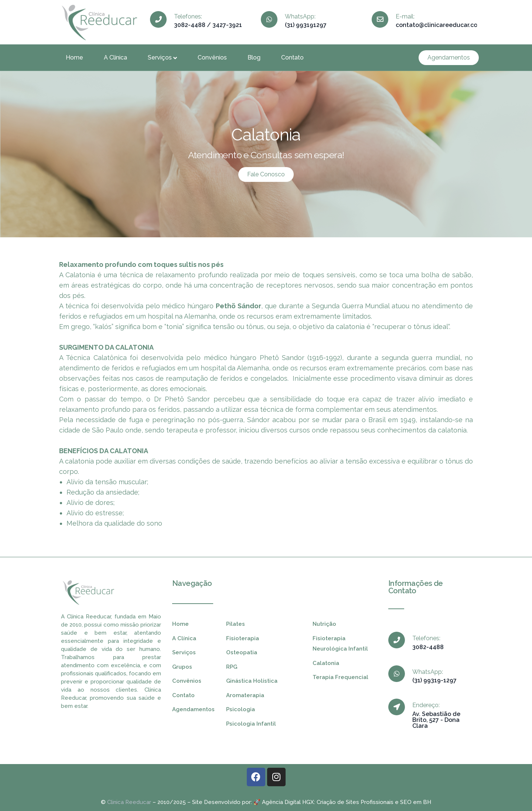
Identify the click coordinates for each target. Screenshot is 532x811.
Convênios (212, 57)
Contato (292, 57)
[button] (449, 58)
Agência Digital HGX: (289, 802)
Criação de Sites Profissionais (355, 802)
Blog (254, 57)
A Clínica (115, 57)
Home (74, 57)
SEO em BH (416, 802)
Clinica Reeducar (129, 802)
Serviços (162, 57)
